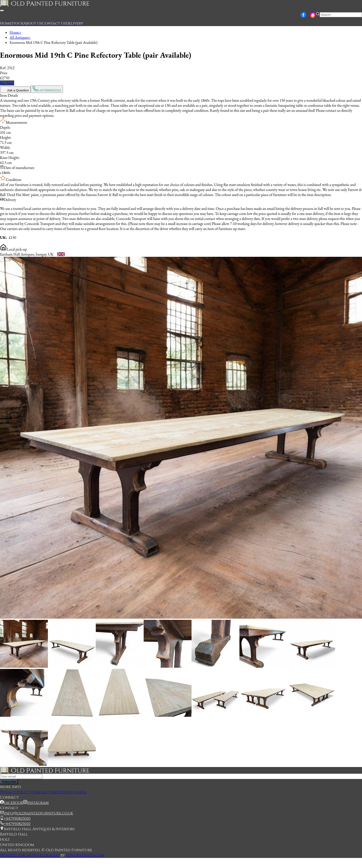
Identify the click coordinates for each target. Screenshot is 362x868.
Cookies (79, 792)
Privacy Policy (15, 792)
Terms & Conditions (50, 792)
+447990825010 (47, 89)
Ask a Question (15, 90)
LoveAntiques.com (85, 855)
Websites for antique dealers (30, 855)
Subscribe (9, 782)
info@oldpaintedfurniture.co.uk (38, 813)
